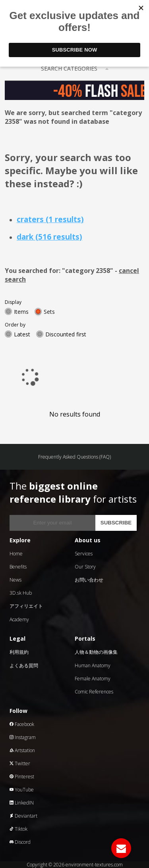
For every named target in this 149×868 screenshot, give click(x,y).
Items (21, 312)
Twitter (20, 763)
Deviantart (23, 816)
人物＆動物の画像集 (96, 652)
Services (84, 554)
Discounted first (66, 334)
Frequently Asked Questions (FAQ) (74, 457)
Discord (20, 842)
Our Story (85, 567)
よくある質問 (24, 665)
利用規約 (19, 652)
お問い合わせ (89, 580)
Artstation (22, 750)
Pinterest (22, 777)
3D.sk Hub (21, 593)
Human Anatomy (93, 665)
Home (16, 554)
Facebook (22, 724)
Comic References (94, 692)
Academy (19, 619)
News (15, 580)
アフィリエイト (26, 606)
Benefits (18, 567)
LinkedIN (22, 803)
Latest (22, 334)
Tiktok (18, 829)
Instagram (23, 737)
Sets (49, 312)
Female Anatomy (93, 679)
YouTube (22, 790)
